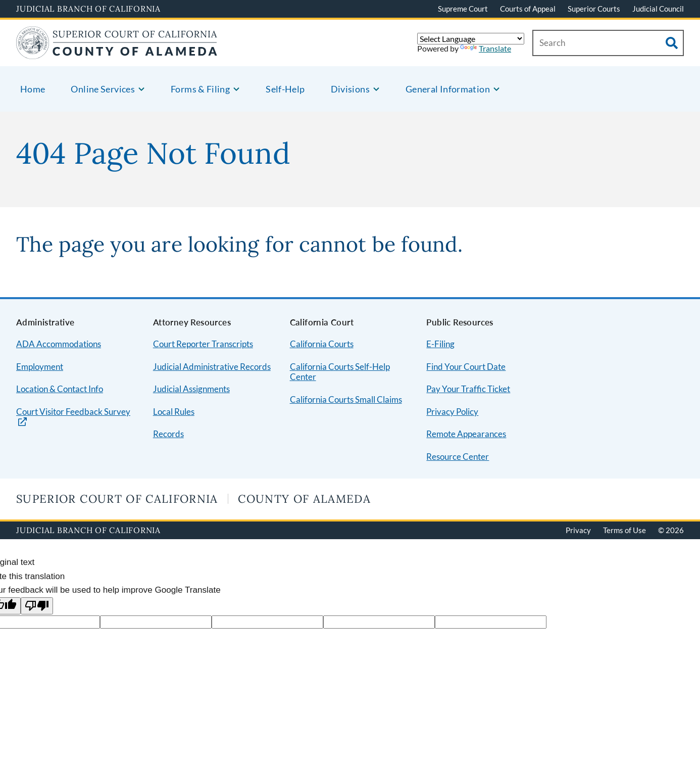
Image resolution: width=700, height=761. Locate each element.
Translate (486, 48)
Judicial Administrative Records (212, 367)
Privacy (578, 530)
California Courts (322, 344)
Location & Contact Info (60, 389)
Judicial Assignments (191, 389)
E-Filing (440, 344)
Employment (40, 367)
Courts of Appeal (528, 9)
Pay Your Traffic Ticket (468, 389)
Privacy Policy (452, 412)
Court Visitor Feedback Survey (73, 412)
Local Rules (174, 412)
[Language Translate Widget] (471, 39)
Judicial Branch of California (88, 9)
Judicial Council (658, 9)
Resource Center (458, 457)
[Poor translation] (37, 606)
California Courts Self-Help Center (340, 372)
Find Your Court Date (466, 367)
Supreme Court (463, 9)
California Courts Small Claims (346, 399)
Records (168, 434)
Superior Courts (594, 9)
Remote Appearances (466, 434)
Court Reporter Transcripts (203, 344)
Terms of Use (624, 530)
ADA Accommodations (59, 344)
